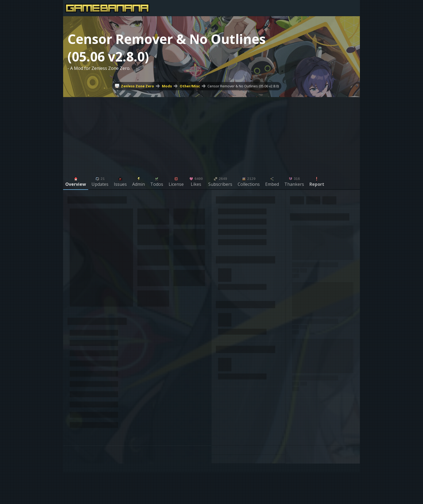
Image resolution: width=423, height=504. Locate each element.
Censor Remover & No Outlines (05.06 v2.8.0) (243, 86)
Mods (167, 86)
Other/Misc (190, 86)
